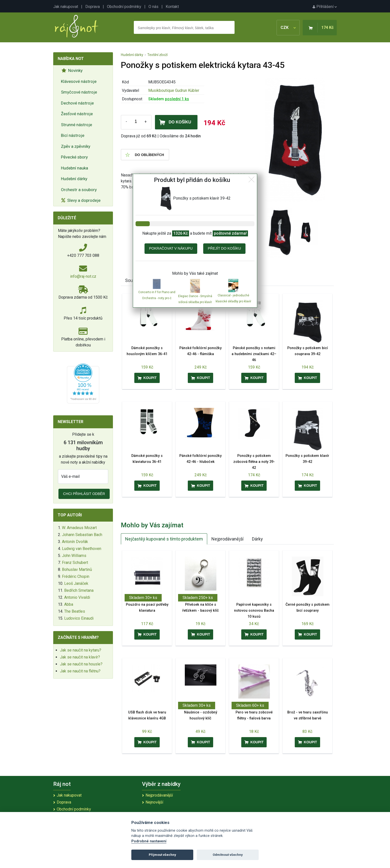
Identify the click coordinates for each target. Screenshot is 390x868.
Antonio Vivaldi (77, 597)
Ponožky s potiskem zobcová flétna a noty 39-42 (254, 462)
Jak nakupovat (66, 7)
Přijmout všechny (162, 855)
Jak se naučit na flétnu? (80, 671)
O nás (153, 7)
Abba (69, 604)
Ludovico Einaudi (79, 618)
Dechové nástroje (77, 103)
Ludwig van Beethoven (82, 549)
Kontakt (172, 7)
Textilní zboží (157, 55)
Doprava (93, 7)
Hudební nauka (74, 168)
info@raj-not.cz (83, 276)
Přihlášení (325, 7)
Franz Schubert (75, 563)
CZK (288, 27)
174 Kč (327, 27)
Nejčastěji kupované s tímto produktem (164, 539)
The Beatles (75, 611)
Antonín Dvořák (75, 542)
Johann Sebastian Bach (82, 535)
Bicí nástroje (73, 135)
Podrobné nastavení (149, 841)
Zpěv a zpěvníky (76, 146)
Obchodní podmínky (124, 7)
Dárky (257, 539)
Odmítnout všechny (228, 855)
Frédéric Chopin (76, 576)
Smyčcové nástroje (79, 92)
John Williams (74, 556)
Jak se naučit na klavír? (80, 657)
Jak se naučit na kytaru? (81, 650)
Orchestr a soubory (79, 190)
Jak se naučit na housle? (81, 664)
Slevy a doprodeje (81, 200)
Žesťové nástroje (77, 114)
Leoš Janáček (76, 583)
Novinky (72, 70)
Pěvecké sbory (74, 157)
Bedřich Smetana (79, 590)
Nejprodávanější (227, 539)
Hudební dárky (74, 179)
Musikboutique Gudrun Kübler (174, 90)
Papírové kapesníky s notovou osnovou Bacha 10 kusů (254, 611)
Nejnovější (154, 802)
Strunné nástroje (76, 125)
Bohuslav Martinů (77, 570)
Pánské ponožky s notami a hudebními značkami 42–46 (254, 354)
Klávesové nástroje (79, 81)
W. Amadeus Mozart (79, 528)
